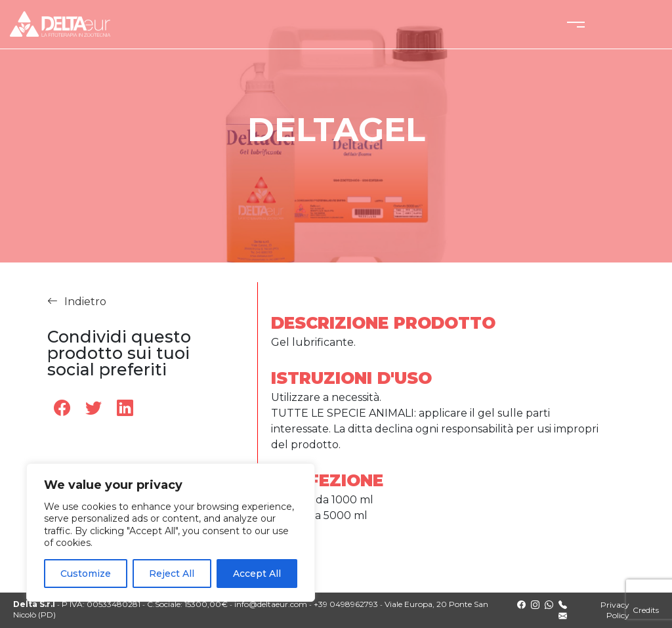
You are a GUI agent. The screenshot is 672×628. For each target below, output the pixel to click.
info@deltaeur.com (271, 604)
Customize (86, 574)
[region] (171, 533)
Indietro (77, 302)
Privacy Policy (615, 610)
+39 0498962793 (346, 604)
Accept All (257, 574)
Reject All (172, 574)
